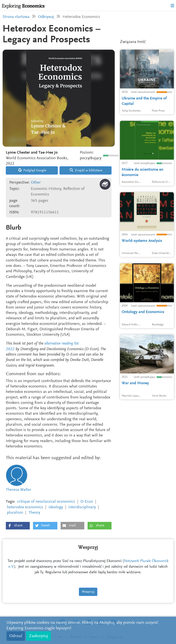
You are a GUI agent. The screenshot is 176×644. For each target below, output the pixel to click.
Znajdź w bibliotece (86, 170)
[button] (18, 526)
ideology (56, 507)
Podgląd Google (32, 170)
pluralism (15, 513)
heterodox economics (25, 507)
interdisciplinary (82, 507)
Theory (34, 513)
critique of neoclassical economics (46, 502)
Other (36, 183)
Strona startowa (16, 17)
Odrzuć (16, 636)
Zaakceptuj (38, 636)
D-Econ (87, 502)
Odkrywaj (46, 17)
